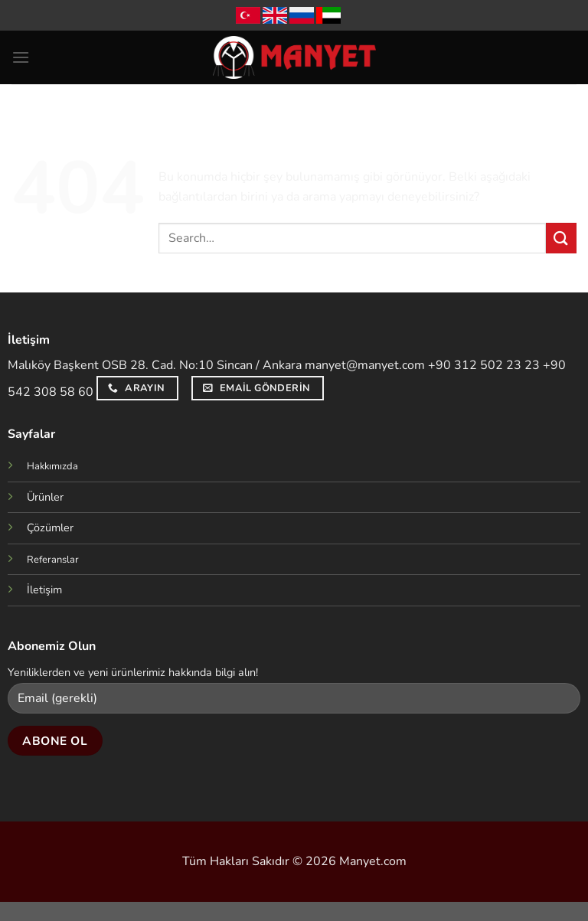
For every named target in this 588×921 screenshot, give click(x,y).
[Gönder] (561, 238)
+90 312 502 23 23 (484, 365)
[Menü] (21, 57)
